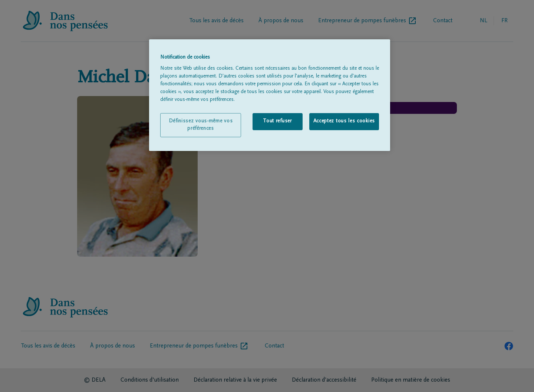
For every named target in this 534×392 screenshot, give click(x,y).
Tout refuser (277, 121)
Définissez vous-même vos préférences (201, 125)
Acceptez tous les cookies (344, 121)
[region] (270, 95)
